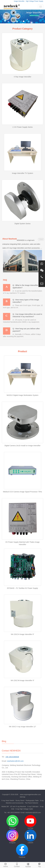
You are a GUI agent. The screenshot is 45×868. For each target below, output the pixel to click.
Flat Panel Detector (31, 803)
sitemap (23, 797)
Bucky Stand (20, 800)
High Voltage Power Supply (34, 1)
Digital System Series (22, 224)
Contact (17, 865)
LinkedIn (30, 837)
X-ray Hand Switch (8, 800)
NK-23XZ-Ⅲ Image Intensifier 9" (22, 680)
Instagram (12, 837)
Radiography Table (32, 800)
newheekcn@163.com (15, 761)
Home (6, 865)
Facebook (22, 851)
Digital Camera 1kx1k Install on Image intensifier (23, 446)
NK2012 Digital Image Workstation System (22, 395)
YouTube (30, 822)
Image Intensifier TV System (23, 173)
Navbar (28, 865)
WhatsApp (12, 822)
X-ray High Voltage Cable (24, 809)
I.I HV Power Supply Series (22, 127)
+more (41, 239)
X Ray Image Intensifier (23, 77)
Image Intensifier (19, 1)
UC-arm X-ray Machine (18, 807)
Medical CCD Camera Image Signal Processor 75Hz (22, 492)
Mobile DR (5, 807)
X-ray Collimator (33, 807)
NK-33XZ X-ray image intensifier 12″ (22, 727)
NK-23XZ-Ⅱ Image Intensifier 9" (22, 634)
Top (39, 865)
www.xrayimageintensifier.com (30, 794)
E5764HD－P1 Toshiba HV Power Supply (22, 588)
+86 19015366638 (13, 813)
